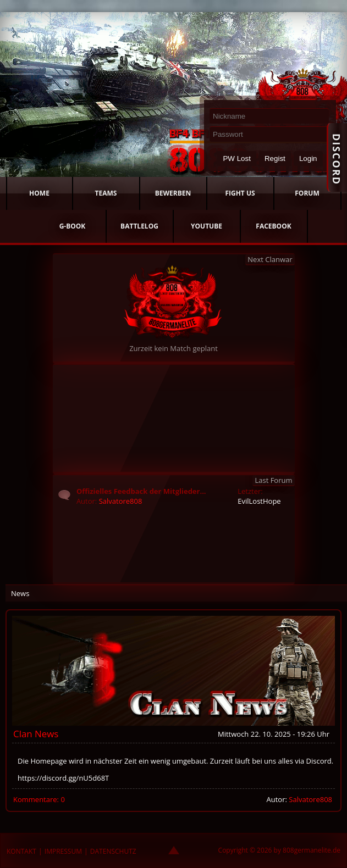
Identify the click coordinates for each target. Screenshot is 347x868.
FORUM (307, 193)
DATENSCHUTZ (113, 851)
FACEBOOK (273, 226)
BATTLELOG (139, 226)
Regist (275, 158)
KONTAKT (21, 851)
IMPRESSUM (63, 851)
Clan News (36, 734)
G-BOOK (73, 226)
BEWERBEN (173, 193)
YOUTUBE (206, 226)
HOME (39, 193)
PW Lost (236, 158)
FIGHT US (240, 193)
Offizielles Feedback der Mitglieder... (141, 491)
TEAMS (106, 193)
